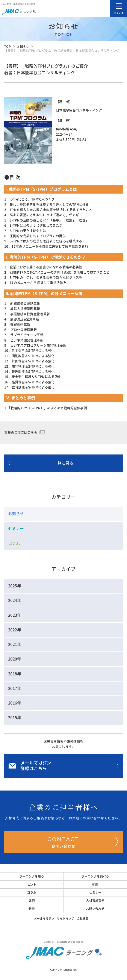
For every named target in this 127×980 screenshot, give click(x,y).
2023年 (15, 615)
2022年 (15, 630)
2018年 (15, 674)
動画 (95, 885)
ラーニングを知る (32, 876)
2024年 (15, 600)
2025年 (15, 586)
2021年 (15, 644)
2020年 (15, 659)
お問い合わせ (83, 841)
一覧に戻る (41, 463)
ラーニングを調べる (95, 876)
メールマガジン (44, 919)
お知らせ (16, 514)
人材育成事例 (95, 901)
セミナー (16, 529)
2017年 (15, 688)
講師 (32, 901)
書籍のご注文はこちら (21, 432)
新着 (32, 909)
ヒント (32, 885)
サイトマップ (65, 919)
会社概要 (85, 919)
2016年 (15, 703)
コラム (14, 543)
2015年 (15, 718)
